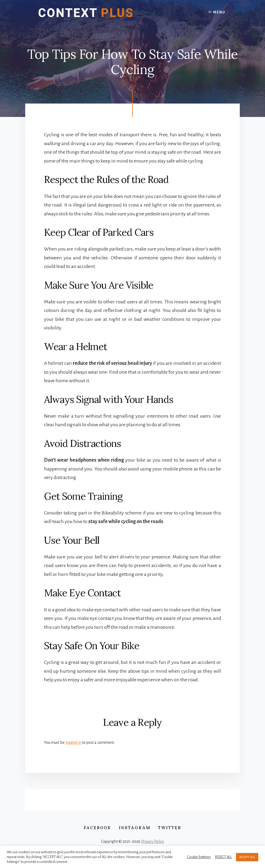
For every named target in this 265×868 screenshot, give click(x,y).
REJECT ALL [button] (223, 857)
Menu (219, 12)
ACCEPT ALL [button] (247, 857)
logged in (73, 742)
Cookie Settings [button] (199, 857)
